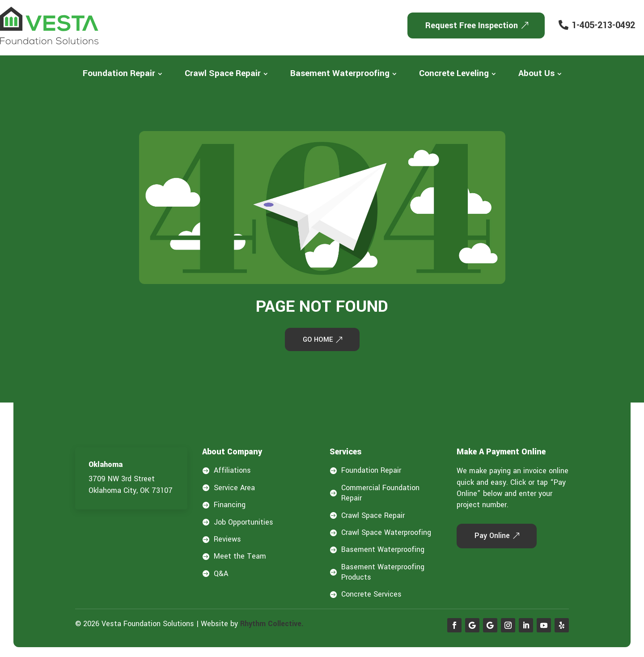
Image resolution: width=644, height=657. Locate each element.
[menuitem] (123, 74)
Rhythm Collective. (272, 625)
